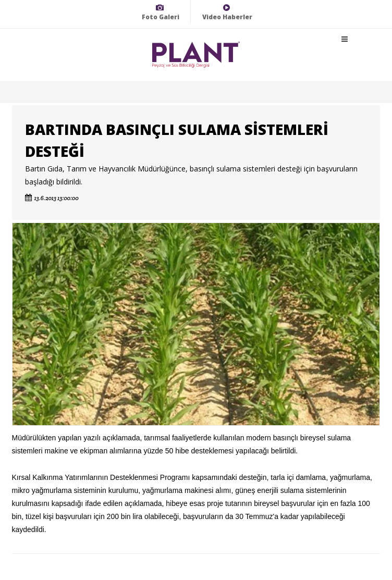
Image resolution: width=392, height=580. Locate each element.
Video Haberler (227, 12)
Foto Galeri (161, 12)
